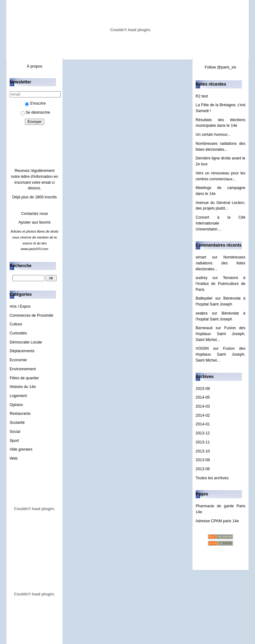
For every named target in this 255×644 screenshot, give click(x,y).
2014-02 (203, 415)
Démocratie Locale (26, 342)
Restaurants (20, 414)
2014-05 (203, 397)
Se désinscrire (35, 112)
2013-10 (203, 451)
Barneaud (204, 328)
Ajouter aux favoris (34, 222)
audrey (202, 278)
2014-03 (203, 406)
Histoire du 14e (23, 387)
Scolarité (17, 423)
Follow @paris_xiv (220, 67)
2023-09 (203, 389)
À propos (35, 66)
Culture (16, 324)
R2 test (202, 96)
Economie (18, 360)
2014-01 (203, 424)
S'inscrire (35, 103)
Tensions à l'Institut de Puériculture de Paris (220, 284)
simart (201, 257)
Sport (14, 441)
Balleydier (204, 298)
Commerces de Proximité (31, 315)
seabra (202, 313)
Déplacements (22, 351)
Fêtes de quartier (24, 378)
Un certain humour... (213, 135)
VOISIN (202, 348)
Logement (18, 396)
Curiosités (18, 333)
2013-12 (203, 433)
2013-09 (203, 460)
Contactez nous (35, 214)
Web (14, 458)
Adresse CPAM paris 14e (217, 521)
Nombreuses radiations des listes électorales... (220, 263)
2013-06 (203, 469)
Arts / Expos (20, 306)
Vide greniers (21, 449)
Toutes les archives (212, 478)
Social (15, 432)
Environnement (23, 369)
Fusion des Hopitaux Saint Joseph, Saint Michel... (220, 334)
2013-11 (203, 442)
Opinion (16, 405)
